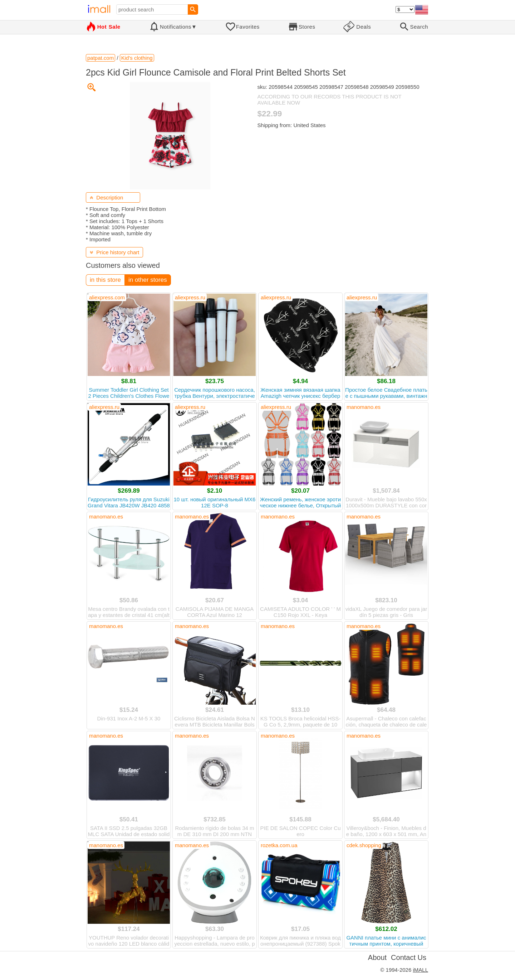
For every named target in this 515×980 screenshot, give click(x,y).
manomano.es (364, 407)
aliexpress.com (107, 297)
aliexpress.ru (190, 297)
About (377, 957)
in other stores (148, 280)
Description (106, 197)
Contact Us (409, 957)
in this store (105, 280)
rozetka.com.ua (279, 845)
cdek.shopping (364, 845)
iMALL (420, 970)
